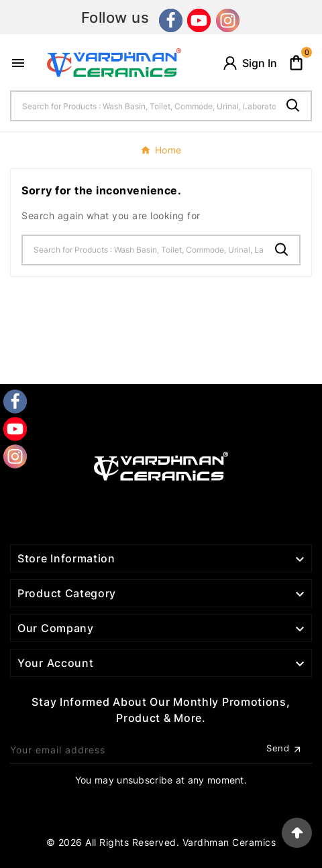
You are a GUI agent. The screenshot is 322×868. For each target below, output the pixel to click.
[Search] (144, 106)
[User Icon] (249, 63)
